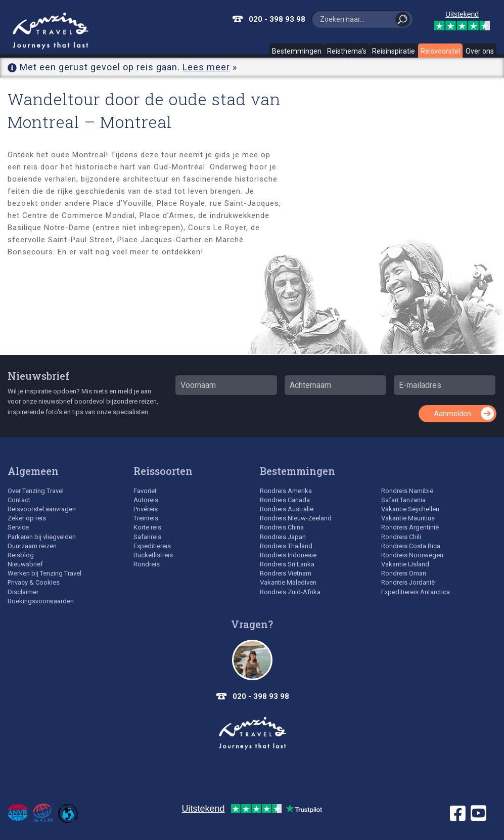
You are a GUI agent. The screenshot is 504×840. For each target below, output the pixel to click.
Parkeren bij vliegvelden (42, 537)
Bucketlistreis (153, 555)
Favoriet (145, 491)
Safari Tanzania (403, 500)
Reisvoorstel (440, 51)
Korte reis (147, 527)
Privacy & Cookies (34, 582)
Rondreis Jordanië (408, 582)
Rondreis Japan (283, 537)
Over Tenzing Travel (36, 491)
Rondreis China (282, 527)
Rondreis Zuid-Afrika (290, 592)
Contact (19, 500)
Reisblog (21, 555)
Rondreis (147, 564)
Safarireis (147, 537)
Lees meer (206, 67)
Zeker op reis (27, 518)
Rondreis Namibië (407, 491)
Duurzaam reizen (32, 546)
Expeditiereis (152, 546)
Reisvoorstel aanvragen (42, 509)
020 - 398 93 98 (277, 19)
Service (18, 527)
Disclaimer (23, 592)
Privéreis (146, 509)
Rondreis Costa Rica (411, 546)
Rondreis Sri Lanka (287, 564)
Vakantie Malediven (288, 582)
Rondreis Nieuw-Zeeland (296, 518)
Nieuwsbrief (38, 376)
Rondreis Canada (285, 500)
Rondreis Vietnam (286, 573)
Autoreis (146, 500)
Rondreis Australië (287, 509)
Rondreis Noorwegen (412, 555)
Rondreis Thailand (286, 546)
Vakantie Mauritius (408, 518)
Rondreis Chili (401, 537)
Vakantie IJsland (405, 564)
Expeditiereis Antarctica (416, 592)
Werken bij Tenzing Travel (44, 573)
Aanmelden (452, 414)
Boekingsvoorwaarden (41, 601)
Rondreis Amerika (286, 491)
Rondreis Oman (404, 573)
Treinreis (146, 518)
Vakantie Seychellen (410, 509)
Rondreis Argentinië (410, 527)
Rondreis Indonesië (288, 555)
